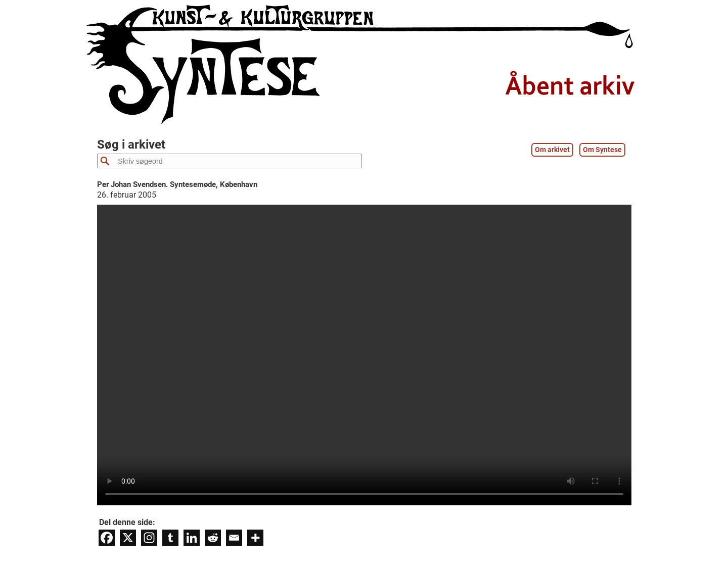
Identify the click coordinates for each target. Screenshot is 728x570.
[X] (128, 538)
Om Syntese (602, 150)
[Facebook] (107, 538)
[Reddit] (213, 538)
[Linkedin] (192, 538)
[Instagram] (149, 538)
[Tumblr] (170, 538)
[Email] (234, 538)
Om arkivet (552, 150)
